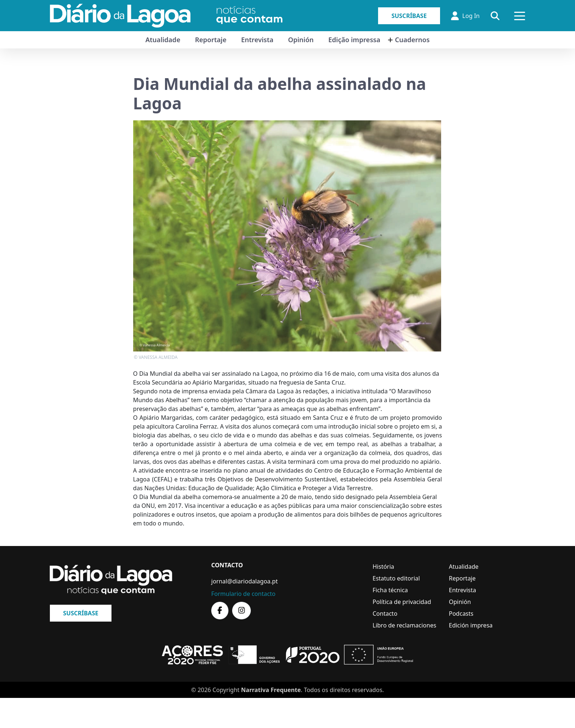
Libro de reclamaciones (404, 625)
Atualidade (163, 40)
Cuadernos (412, 40)
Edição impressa (354, 40)
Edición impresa (471, 625)
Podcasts (461, 614)
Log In (465, 16)
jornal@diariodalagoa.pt (244, 581)
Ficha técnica (390, 590)
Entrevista (257, 40)
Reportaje (211, 40)
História (383, 567)
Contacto (385, 614)
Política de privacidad (402, 602)
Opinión (301, 40)
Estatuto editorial (396, 578)
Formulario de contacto (243, 594)
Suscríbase (409, 16)
